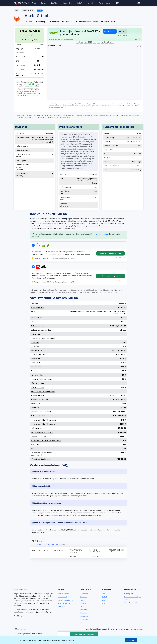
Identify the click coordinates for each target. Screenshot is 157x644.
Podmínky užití (128, 594)
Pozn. (137, 39)
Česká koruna (84, 616)
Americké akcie (28, 10)
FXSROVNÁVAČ (21, 3)
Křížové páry (84, 619)
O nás (104, 594)
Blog (103, 603)
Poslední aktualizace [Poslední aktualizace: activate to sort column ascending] (95, 551)
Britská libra (84, 613)
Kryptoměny (84, 594)
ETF (81, 623)
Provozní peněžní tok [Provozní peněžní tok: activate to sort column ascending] (116, 551)
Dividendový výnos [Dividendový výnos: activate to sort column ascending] (40, 551)
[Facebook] (15, 616)
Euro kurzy (83, 610)
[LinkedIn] (18, 616)
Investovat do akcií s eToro (110, 253)
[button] (139, 3)
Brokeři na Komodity (64, 603)
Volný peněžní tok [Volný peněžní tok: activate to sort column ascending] (59, 551)
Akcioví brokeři (62, 597)
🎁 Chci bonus (110, 31)
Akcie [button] (34, 3)
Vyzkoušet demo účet (110, 276)
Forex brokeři (62, 606)
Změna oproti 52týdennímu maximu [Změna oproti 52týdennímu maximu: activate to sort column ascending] (76, 551)
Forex (82, 600)
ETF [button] (118, 3)
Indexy (82, 606)
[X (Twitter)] (21, 616)
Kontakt (104, 597)
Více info (123, 31)
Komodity (83, 603)
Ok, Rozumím (131, 640)
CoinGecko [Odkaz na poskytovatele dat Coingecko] (140, 629)
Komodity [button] (91, 3)
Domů (16, 10)
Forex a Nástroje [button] (105, 3)
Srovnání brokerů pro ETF (66, 600)
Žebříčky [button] (54, 3)
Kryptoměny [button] (67, 3)
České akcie (84, 597)
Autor (104, 600)
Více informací (71, 640)
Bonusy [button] (44, 3)
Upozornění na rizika (130, 602)
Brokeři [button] (79, 3)
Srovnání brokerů (63, 594)
